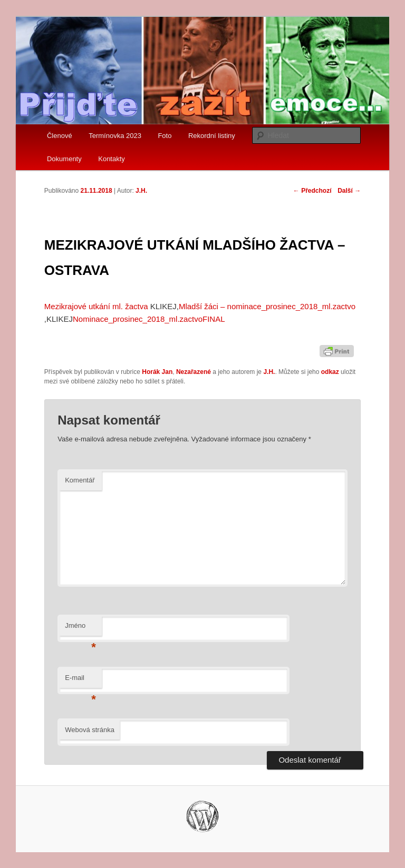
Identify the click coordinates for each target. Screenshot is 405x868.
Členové (60, 136)
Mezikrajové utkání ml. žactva (96, 306)
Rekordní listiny (212, 136)
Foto (165, 136)
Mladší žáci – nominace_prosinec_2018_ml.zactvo (267, 306)
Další (349, 191)
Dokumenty (64, 159)
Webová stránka (90, 730)
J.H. (141, 191)
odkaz (330, 372)
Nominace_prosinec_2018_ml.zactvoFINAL (149, 319)
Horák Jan (157, 372)
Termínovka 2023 (115, 136)
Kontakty (112, 159)
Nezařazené (194, 372)
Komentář (80, 480)
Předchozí (312, 191)
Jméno (80, 629)
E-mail (80, 681)
